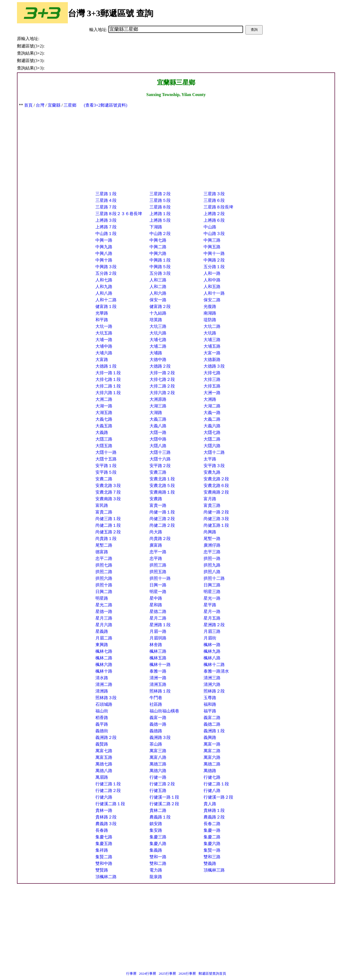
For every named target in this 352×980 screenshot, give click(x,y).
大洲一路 (212, 393)
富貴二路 (104, 512)
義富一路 (158, 718)
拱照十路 (104, 585)
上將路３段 (106, 220)
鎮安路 (156, 824)
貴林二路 (158, 810)
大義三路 (158, 419)
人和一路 (212, 273)
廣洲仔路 (212, 545)
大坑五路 (104, 333)
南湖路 (210, 313)
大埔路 (156, 353)
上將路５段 (160, 220)
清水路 (102, 678)
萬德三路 (158, 764)
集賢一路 (212, 850)
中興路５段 (160, 267)
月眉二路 (104, 638)
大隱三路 (104, 439)
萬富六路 (212, 757)
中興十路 (104, 260)
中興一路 (104, 240)
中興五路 (212, 247)
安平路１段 (106, 466)
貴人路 (210, 804)
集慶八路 (158, 844)
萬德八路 (104, 771)
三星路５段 (160, 200)
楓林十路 (104, 671)
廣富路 (156, 545)
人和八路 (104, 293)
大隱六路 (212, 446)
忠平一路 (158, 552)
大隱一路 (158, 432)
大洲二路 (104, 399)
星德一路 (104, 611)
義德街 (102, 731)
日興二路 (104, 592)
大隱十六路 (160, 459)
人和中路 (212, 280)
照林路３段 (106, 698)
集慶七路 (104, 837)
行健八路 (212, 790)
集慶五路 (104, 844)
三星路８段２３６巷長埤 (119, 214)
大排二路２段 (162, 386)
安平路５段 (106, 472)
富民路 (102, 505)
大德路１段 (106, 366)
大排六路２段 (162, 393)
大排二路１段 (108, 386)
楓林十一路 (160, 665)
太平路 (210, 459)
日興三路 (212, 585)
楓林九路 (212, 651)
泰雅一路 (158, 671)
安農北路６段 (216, 485)
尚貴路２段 (160, 539)
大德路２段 (160, 366)
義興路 (210, 737)
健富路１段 (106, 306)
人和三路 (158, 280)
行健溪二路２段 (164, 804)
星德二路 (158, 611)
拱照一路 (212, 558)
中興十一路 (214, 253)
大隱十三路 (160, 452)
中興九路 (104, 247)
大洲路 (210, 399)
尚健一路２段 (216, 512)
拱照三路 (158, 565)
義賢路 (102, 744)
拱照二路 (104, 572)
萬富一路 (212, 744)
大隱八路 (158, 446)
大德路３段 (214, 366)
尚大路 (156, 532)
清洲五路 (158, 684)
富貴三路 (212, 505)
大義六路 (212, 426)
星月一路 (212, 611)
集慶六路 (212, 844)
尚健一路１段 (162, 512)
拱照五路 (158, 572)
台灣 (40, 105)
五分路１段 (214, 267)
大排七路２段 (162, 379)
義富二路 (212, 718)
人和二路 (158, 287)
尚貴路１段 (106, 539)
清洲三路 (212, 678)
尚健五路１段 (216, 525)
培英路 (156, 320)
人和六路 (158, 293)
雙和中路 (104, 863)
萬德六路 (158, 771)
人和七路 (104, 280)
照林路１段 (160, 691)
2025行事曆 (167, 974)
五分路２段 (106, 273)
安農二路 (104, 479)
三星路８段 (160, 207)
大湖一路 (104, 406)
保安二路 (212, 300)
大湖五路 (104, 413)
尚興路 (210, 532)
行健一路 (158, 777)
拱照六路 (104, 578)
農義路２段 (214, 817)
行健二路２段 (108, 790)
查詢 (254, 30)
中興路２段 (214, 260)
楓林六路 (104, 665)
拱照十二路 (214, 578)
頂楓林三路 (214, 870)
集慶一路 (212, 830)
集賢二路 (104, 857)
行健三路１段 (108, 784)
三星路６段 (214, 200)
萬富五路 (104, 757)
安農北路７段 (108, 492)
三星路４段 (106, 200)
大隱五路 (104, 446)
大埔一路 (104, 340)
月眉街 (210, 638)
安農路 (156, 499)
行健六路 (104, 797)
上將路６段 (214, 220)
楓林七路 (104, 651)
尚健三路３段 (216, 519)
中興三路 (212, 240)
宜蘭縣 (54, 105)
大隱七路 (212, 432)
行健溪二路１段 (110, 804)
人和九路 (104, 287)
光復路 (210, 306)
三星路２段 (160, 194)
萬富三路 (158, 751)
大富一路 (212, 353)
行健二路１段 (216, 784)
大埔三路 (212, 340)
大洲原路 (158, 399)
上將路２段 (214, 214)
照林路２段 (214, 691)
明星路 (102, 598)
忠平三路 (212, 552)
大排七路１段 (108, 379)
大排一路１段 (108, 373)
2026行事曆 (187, 974)
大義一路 (212, 413)
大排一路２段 (162, 373)
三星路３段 (214, 194)
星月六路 (104, 625)
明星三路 (212, 592)
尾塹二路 (104, 545)
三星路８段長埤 (218, 207)
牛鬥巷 (156, 698)
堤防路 (210, 320)
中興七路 (158, 240)
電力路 (156, 870)
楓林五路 (158, 658)
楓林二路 (104, 658)
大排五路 (212, 386)
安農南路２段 (216, 492)
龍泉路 (156, 877)
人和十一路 (214, 293)
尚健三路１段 (108, 519)
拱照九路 (212, 565)
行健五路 (158, 790)
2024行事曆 (148, 974)
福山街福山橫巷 (164, 711)
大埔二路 (158, 346)
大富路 (102, 360)
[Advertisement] (176, 148)
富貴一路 (158, 505)
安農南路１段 (162, 492)
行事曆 (131, 974)
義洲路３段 (160, 737)
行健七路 (212, 777)
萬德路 (210, 771)
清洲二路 (104, 684)
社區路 (156, 704)
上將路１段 (160, 214)
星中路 (156, 598)
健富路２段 (160, 306)
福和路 (210, 704)
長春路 (102, 830)
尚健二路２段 (162, 525)
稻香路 (102, 718)
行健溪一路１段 (164, 797)
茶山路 (156, 744)
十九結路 (158, 313)
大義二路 (212, 419)
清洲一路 (158, 678)
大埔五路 (212, 346)
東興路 (102, 645)
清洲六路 (212, 684)
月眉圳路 (158, 638)
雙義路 (210, 863)
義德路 (156, 731)
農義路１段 (160, 817)
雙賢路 (102, 870)
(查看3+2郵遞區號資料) (105, 105)
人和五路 (212, 287)
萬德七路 (104, 764)
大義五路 (104, 426)
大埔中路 (104, 346)
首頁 (28, 105)
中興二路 (158, 247)
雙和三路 (212, 857)
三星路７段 (106, 207)
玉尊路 (210, 698)
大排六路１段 (108, 393)
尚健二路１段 (108, 525)
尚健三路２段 (162, 519)
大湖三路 (158, 406)
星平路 (210, 605)
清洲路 (102, 691)
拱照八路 (212, 572)
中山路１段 (106, 234)
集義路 (156, 850)
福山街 (102, 711)
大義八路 (158, 426)
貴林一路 (104, 810)
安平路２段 (160, 466)
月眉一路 (158, 631)
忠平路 (156, 558)
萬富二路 (212, 751)
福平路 (210, 711)
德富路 (102, 552)
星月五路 (212, 618)
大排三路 (212, 379)
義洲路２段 (106, 737)
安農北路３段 (108, 485)
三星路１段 (106, 194)
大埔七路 (158, 340)
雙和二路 (158, 863)
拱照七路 (104, 565)
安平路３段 (214, 466)
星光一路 (212, 598)
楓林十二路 (214, 665)
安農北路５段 (162, 485)
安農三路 (158, 472)
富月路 (210, 499)
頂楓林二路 (106, 877)
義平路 (102, 724)
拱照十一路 (160, 578)
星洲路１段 (160, 625)
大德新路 (212, 360)
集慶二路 (212, 837)
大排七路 (212, 373)
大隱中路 (158, 439)
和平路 (102, 320)
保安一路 (158, 300)
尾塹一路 (212, 539)
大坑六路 (158, 333)
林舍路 (156, 645)
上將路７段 (106, 227)
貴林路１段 (214, 810)
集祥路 (102, 850)
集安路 (156, 830)
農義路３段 (106, 824)
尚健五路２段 (108, 532)
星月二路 (158, 618)
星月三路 (104, 618)
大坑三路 (158, 326)
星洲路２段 (214, 625)
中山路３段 (214, 234)
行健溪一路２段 (218, 797)
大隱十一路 (106, 452)
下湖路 (156, 227)
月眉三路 (212, 631)
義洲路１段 (214, 731)
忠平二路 (104, 558)
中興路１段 (160, 260)
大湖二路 (212, 406)
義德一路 (158, 724)
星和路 (156, 605)
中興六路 (158, 253)
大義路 (102, 432)
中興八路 (104, 253)
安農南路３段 (108, 499)
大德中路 (158, 360)
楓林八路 (212, 658)
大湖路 (156, 413)
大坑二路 (212, 326)
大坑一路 (104, 326)
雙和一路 (158, 857)
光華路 (102, 313)
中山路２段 (160, 234)
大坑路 (210, 333)
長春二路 (212, 824)
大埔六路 (104, 353)
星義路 (102, 631)
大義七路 (104, 419)
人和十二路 (106, 300)
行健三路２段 (162, 784)
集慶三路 (158, 837)
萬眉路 (102, 777)
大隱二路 (212, 439)
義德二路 (212, 724)
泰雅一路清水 (216, 671)
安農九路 (212, 472)
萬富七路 (104, 751)
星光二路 (104, 605)
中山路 (210, 227)
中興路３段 (106, 267)
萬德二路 (212, 764)
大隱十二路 (214, 452)
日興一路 (158, 585)
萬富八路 (158, 757)
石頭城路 (104, 704)
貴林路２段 (106, 817)
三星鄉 (70, 105)
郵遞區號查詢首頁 (212, 974)
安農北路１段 (162, 479)
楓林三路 (158, 651)
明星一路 (158, 592)
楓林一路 (212, 645)
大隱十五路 (106, 459)
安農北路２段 (216, 479)
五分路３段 (160, 273)
